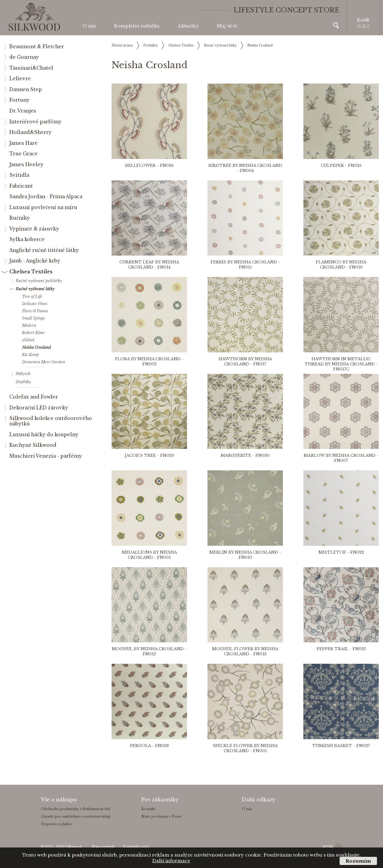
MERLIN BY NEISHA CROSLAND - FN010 (245, 555)
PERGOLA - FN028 (149, 746)
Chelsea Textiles (181, 45)
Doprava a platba (56, 824)
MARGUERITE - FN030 (245, 455)
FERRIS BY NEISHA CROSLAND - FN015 (245, 265)
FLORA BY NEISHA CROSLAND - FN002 (149, 361)
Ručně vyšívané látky (220, 45)
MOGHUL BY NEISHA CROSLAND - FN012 (149, 651)
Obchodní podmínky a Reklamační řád (76, 809)
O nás (89, 26)
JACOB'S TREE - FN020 (149, 455)
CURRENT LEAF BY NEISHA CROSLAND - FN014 (149, 265)
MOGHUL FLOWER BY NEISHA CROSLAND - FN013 (245, 651)
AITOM (328, 847)
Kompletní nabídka (137, 26)
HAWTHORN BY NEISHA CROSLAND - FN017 (245, 361)
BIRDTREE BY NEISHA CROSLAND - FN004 (245, 168)
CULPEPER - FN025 (341, 165)
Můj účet (227, 26)
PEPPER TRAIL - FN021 (341, 649)
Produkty (150, 45)
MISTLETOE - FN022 (341, 552)
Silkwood (74, 847)
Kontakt (148, 809)
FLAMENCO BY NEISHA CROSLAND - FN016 (341, 265)
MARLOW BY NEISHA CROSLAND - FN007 (341, 458)
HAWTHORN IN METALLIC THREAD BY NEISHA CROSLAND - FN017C (341, 364)
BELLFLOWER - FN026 (149, 165)
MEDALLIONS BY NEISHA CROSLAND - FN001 (149, 555)
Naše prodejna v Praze (162, 816)
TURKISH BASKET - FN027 (341, 746)
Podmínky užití (136, 847)
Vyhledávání (336, 25)
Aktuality (188, 26)
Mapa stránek (103, 847)
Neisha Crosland (260, 45)
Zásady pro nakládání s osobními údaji (76, 816)
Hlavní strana (122, 45)
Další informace (171, 861)
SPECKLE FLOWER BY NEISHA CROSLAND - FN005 (245, 748)
